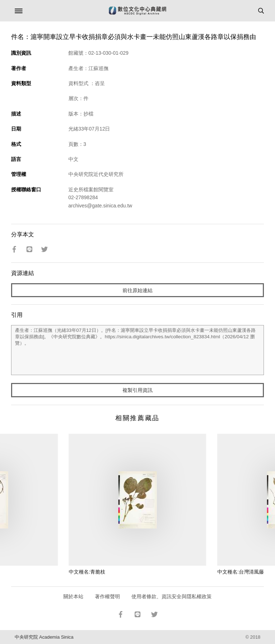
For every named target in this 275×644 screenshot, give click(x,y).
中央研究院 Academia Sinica (44, 637)
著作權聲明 (107, 596)
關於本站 (73, 596)
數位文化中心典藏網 (137, 11)
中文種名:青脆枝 (87, 572)
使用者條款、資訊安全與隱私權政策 (172, 596)
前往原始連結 (137, 290)
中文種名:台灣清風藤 (241, 572)
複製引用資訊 (137, 390)
